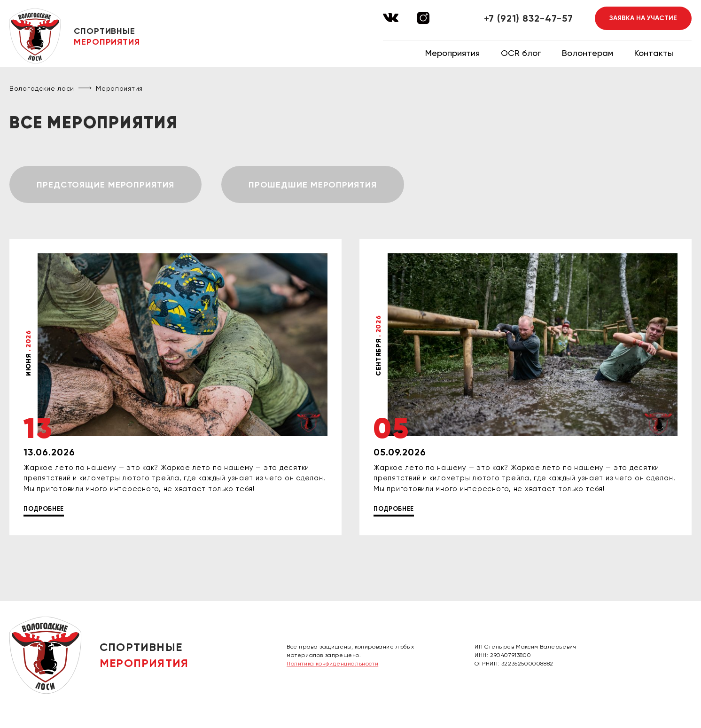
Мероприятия (452, 53)
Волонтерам (588, 53)
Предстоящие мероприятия (105, 185)
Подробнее (44, 509)
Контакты (654, 53)
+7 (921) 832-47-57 (529, 18)
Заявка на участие (643, 18)
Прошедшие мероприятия (313, 185)
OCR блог (521, 53)
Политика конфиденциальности (332, 664)
